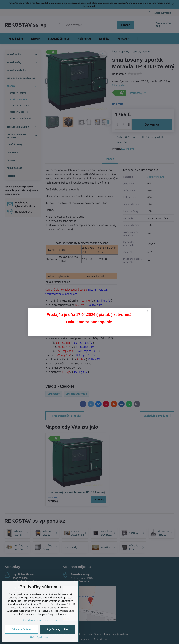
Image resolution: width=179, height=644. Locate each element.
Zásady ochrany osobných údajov (40, 620)
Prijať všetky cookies (58, 629)
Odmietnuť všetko (22, 629)
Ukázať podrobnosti (40, 637)
